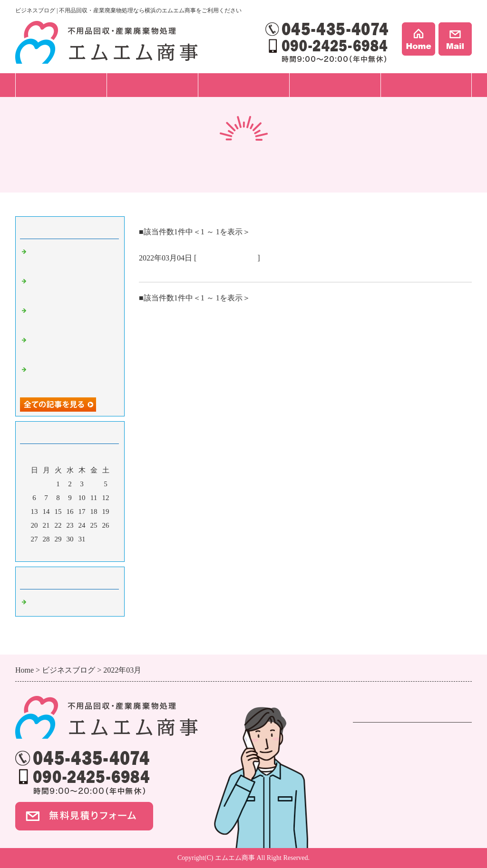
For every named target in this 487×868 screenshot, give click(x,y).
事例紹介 (335, 85)
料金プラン (244, 85)
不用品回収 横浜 (227, 258)
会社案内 (426, 85)
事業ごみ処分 (376, 762)
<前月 (52, 552)
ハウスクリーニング (387, 775)
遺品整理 (368, 750)
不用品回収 (372, 738)
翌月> (88, 552)
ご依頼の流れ (152, 85)
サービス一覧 (61, 85)
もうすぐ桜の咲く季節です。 (195, 270)
